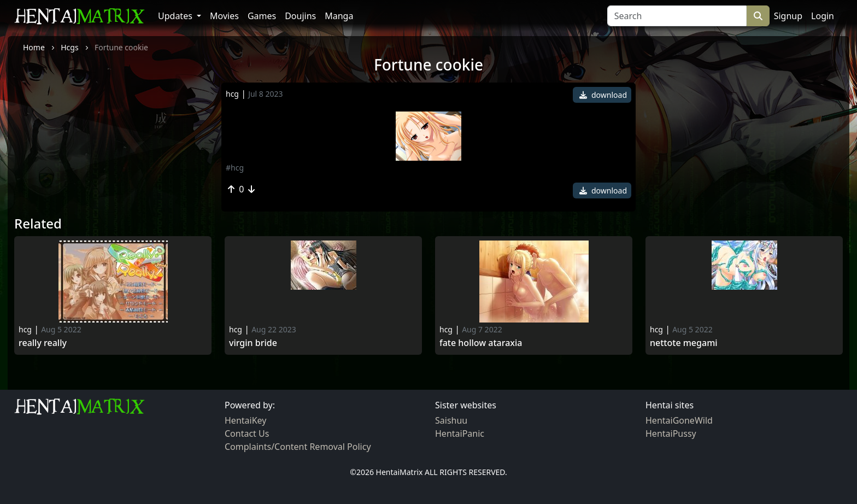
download (603, 95)
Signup (788, 16)
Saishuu (451, 420)
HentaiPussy (671, 433)
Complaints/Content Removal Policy (298, 447)
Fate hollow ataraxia (481, 343)
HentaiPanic (460, 433)
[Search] (677, 16)
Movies (224, 16)
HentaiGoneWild (679, 420)
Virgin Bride (253, 343)
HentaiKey (245, 420)
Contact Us (247, 433)
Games (262, 16)
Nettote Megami (684, 343)
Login (823, 16)
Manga (339, 16)
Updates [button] (176, 16)
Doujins (300, 16)
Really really (43, 343)
